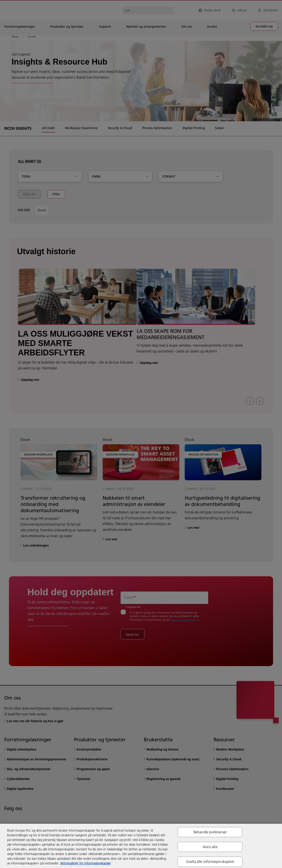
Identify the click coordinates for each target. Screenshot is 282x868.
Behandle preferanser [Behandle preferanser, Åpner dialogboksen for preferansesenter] (210, 832)
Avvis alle (210, 847)
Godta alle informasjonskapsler (210, 862)
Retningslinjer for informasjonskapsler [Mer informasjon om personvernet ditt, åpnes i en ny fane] (86, 863)
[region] (141, 846)
